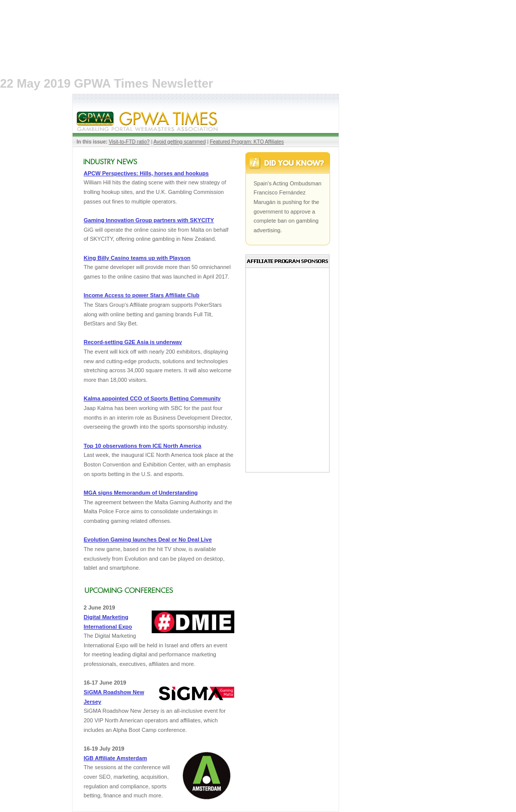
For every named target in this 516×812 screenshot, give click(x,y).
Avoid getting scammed (179, 142)
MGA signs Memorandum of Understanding (141, 493)
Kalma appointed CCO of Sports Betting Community (152, 398)
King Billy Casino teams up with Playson (137, 258)
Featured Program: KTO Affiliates (247, 142)
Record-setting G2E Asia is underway (133, 342)
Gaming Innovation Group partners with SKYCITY (149, 220)
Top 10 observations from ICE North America (143, 446)
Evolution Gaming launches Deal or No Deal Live (148, 539)
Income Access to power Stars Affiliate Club (142, 295)
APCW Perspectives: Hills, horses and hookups (146, 173)
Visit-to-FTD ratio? (129, 142)
